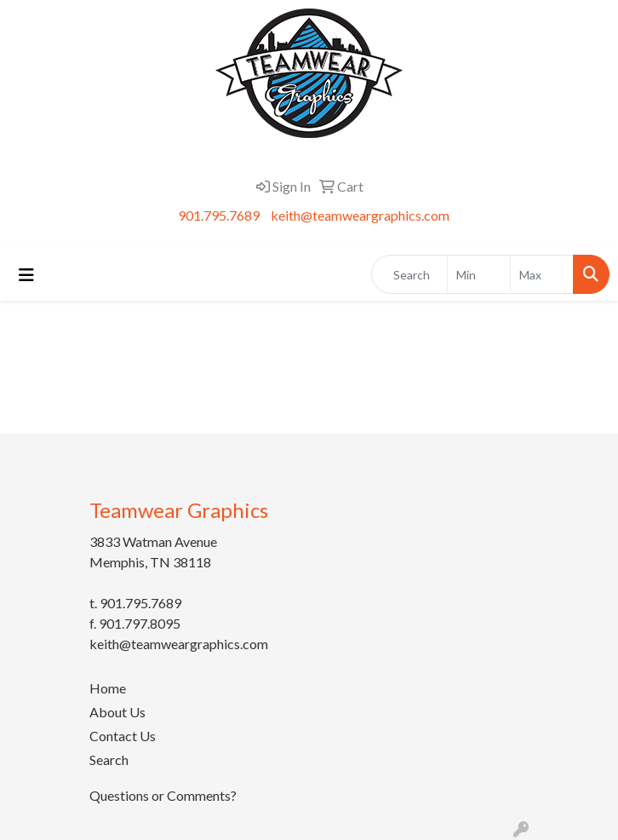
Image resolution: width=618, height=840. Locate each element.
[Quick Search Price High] (542, 274)
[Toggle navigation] (26, 275)
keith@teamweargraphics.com (360, 215)
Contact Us (123, 736)
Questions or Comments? (163, 795)
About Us (117, 712)
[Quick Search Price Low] (479, 274)
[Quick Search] (409, 274)
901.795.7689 (219, 215)
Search (109, 759)
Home (108, 688)
